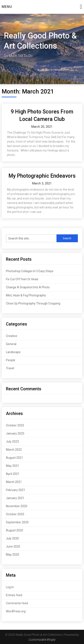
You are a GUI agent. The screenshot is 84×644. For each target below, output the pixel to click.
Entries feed (14, 595)
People (11, 360)
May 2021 (12, 466)
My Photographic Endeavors (42, 176)
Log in (10, 587)
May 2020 (12, 555)
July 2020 (12, 538)
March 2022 (14, 450)
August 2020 (14, 530)
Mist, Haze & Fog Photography (26, 295)
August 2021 (14, 458)
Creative (12, 336)
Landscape (13, 352)
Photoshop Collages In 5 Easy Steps (30, 271)
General (11, 344)
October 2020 (15, 514)
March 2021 (14, 482)
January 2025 (15, 433)
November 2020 (17, 506)
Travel (10, 368)
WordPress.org (16, 611)
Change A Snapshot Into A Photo (28, 287)
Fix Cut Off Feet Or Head (22, 279)
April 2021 (13, 474)
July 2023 (12, 442)
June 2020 (13, 546)
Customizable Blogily (42, 640)
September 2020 (17, 522)
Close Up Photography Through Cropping (33, 303)
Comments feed (17, 603)
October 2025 (15, 425)
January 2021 (15, 498)
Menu (7, 7)
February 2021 (16, 490)
